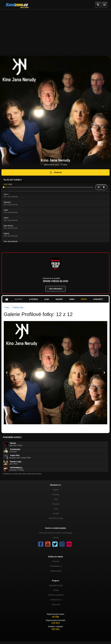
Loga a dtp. (56, 604)
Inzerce (56, 538)
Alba (47, 299)
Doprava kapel (56, 571)
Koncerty (98, 299)
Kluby (56, 509)
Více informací (56, 289)
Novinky (19, 299)
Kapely (56, 490)
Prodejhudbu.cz (56, 566)
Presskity (56, 561)
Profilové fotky (18, 308)
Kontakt (56, 590)
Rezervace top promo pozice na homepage (56, 533)
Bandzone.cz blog (56, 518)
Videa (72, 299)
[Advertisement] (55, 31)
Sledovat (56, 172)
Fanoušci (56, 504)
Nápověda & (56, 585)
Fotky (84, 299)
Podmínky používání (56, 595)
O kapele (33, 299)
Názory (59, 299)
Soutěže (56, 514)
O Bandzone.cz (56, 600)
